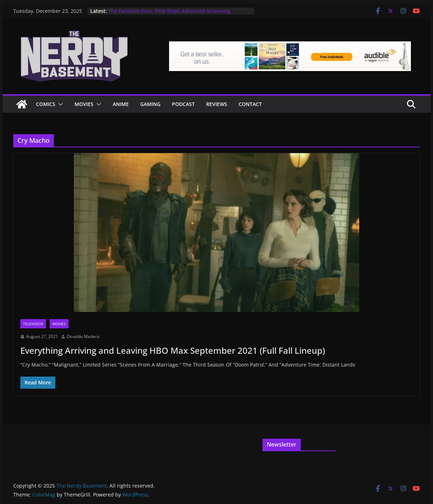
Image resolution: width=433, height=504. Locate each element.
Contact (250, 104)
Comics (46, 104)
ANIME (121, 104)
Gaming (150, 104)
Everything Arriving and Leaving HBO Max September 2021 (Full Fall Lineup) (173, 350)
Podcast (183, 104)
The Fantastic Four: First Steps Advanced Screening (169, 11)
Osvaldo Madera (83, 336)
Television (33, 324)
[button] (59, 104)
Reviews (217, 104)
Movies (84, 104)
